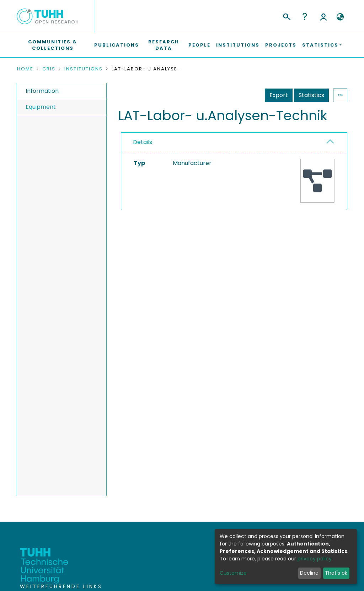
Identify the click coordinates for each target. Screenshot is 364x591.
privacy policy (315, 559)
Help (305, 16)
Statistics (311, 95)
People (199, 45)
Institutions (238, 45)
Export (279, 95)
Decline (309, 573)
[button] (340, 17)
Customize (233, 573)
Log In (323, 16)
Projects (281, 45)
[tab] (234, 142)
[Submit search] (286, 16)
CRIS (49, 69)
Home (25, 69)
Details (143, 142)
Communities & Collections (53, 45)
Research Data (164, 45)
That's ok (336, 573)
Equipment (41, 107)
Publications (117, 45)
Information (42, 91)
